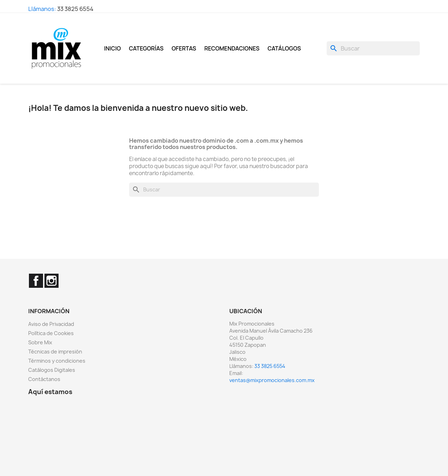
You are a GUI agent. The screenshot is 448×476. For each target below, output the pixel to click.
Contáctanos (44, 379)
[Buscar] (373, 48)
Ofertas (184, 48)
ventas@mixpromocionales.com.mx (272, 380)
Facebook (36, 281)
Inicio (113, 48)
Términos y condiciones (57, 361)
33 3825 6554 (75, 9)
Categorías (146, 48)
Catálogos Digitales (52, 370)
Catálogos (284, 48)
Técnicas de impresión (55, 352)
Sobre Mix (40, 342)
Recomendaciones (232, 48)
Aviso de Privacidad (51, 324)
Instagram (52, 281)
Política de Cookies (51, 333)
